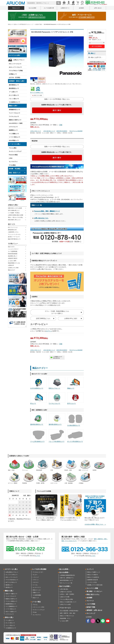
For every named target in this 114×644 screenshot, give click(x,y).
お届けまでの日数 (65, 597)
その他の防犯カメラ (75, 420)
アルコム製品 (13, 148)
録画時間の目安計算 (93, 580)
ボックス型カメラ (14, 95)
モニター (35, 575)
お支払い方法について (36, 131)
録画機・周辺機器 (15, 169)
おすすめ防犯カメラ (39, 383)
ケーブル (35, 585)
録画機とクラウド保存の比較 (95, 585)
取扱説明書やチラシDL (14, 263)
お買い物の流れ (64, 589)
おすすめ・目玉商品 (15, 77)
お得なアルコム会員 (65, 604)
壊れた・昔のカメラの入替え (16, 217)
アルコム (35, 605)
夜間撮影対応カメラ (15, 110)
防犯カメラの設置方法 (93, 577)
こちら (38, 556)
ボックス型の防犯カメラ (75, 436)
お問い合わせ (98, 8)
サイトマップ (91, 613)
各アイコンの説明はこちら (37, 93)
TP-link (35, 612)
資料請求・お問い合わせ (94, 610)
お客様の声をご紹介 (71, 318)
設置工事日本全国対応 (62, 131)
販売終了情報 (91, 607)
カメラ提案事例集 (13, 251)
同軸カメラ (75, 383)
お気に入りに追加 (38, 95)
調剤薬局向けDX (12, 230)
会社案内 (81, 8)
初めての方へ (11, 247)
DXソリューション (13, 227)
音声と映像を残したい (14, 210)
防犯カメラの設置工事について (68, 602)
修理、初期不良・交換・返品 (68, 613)
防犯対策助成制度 (13, 254)
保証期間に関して (13, 256)
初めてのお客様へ (65, 586)
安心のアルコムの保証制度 (76, 131)
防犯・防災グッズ (15, 173)
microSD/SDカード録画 (16, 123)
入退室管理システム (13, 232)
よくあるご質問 (12, 261)
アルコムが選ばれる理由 (66, 599)
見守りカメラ (75, 398)
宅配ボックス (36, 593)
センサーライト (37, 587)
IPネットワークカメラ (15, 64)
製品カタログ (11, 270)
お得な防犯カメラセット (12, 572)
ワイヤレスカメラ (14, 116)
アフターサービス (65, 608)
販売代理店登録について (66, 580)
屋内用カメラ (9, 585)
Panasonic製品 (13, 155)
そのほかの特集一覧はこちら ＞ (95, 524)
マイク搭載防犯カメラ (11, 606)
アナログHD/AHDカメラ (12, 580)
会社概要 (89, 598)
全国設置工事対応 (13, 258)
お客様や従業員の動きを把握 (16, 215)
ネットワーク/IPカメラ (12, 575)
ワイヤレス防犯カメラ (11, 601)
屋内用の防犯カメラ (57, 419)
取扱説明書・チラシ (65, 618)
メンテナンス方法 (92, 582)
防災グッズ (36, 598)
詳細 (61, 125)
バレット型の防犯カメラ (57, 436)
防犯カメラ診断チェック (94, 572)
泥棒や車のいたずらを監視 (15, 208)
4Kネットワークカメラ (15, 67)
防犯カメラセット (57, 383)
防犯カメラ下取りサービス (67, 616)
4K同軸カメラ (13, 74)
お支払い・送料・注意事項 (67, 594)
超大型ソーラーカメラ (14, 237)
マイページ (90, 601)
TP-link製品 (12, 165)
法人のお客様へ (64, 572)
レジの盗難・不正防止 (14, 213)
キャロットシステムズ (15, 151)
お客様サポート (65, 8)
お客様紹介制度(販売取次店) (67, 575)
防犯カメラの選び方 (93, 575)
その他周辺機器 (37, 595)
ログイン (49, 331)
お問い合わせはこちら (41, 218)
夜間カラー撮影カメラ (11, 594)
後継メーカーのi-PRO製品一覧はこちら (57, 99)
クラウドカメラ (13, 127)
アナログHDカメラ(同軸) (16, 71)
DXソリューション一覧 (66, 583)
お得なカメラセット (19, 60)
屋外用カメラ (9, 587)
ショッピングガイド (13, 249)
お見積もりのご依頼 (13, 268)
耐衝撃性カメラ (13, 130)
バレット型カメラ (14, 99)
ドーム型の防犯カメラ (39, 436)
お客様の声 (11, 265)
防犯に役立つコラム (93, 594)
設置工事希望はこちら (43, 318)
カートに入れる (97, 46)
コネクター (36, 582)
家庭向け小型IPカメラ (15, 120)
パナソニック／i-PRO (38, 607)
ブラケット (36, 580)
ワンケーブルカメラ (15, 113)
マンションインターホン (14, 234)
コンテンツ (90, 569)
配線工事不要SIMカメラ (14, 239)
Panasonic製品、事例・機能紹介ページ (47, 211)
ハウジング (36, 577)
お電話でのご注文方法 (66, 592)
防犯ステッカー (37, 590)
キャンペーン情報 (92, 588)
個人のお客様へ (64, 569)
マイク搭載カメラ (14, 134)
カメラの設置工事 (49, 8)
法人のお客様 (32, 8)
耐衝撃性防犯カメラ (11, 604)
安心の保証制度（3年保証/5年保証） (70, 611)
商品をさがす (16, 8)
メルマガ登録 (91, 604)
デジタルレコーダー (38, 572)
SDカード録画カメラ (11, 612)
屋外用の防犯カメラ (39, 419)
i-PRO (11, 158)
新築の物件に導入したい (14, 220)
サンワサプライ (13, 162)
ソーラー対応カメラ (15, 137)
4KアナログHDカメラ (11, 582)
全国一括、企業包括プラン (67, 578)
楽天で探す (57, 110)
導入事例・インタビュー (94, 591)
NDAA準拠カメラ (14, 140)
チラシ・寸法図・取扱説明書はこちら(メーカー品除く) (57, 312)
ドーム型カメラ (13, 92)
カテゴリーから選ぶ (11, 569)
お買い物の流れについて (49, 131)
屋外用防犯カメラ (14, 85)
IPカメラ (39, 398)
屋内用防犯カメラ (14, 88)
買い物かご (92, 53)
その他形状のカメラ (15, 102)
